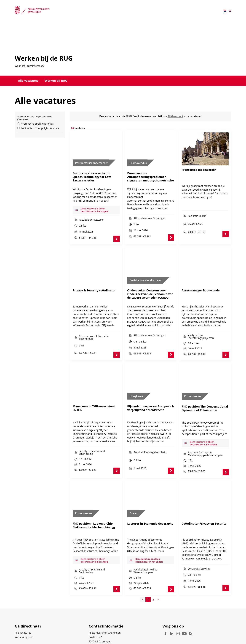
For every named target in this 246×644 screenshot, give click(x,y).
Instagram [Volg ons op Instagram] (178, 619)
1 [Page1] (148, 586)
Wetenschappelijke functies (37, 124)
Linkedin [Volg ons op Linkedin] (172, 619)
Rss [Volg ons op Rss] (191, 619)
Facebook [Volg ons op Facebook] (166, 619)
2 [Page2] (153, 586)
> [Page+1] (158, 586)
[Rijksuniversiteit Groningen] (32, 11)
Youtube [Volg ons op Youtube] (184, 619)
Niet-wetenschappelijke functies (40, 128)
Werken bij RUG (56, 81)
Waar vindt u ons (99, 632)
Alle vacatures (28, 81)
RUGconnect (175, 116)
